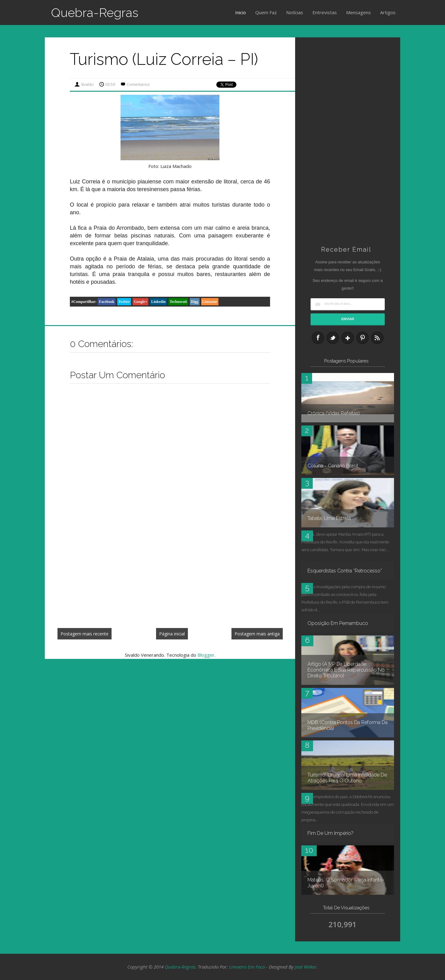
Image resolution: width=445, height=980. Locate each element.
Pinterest (362, 338)
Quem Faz (266, 12)
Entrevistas (325, 12)
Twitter (124, 302)
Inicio (241, 12)
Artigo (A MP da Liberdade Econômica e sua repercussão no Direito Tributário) (346, 670)
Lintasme (210, 302)
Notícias (295, 12)
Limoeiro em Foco (247, 967)
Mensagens (358, 12)
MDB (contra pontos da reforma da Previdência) (348, 725)
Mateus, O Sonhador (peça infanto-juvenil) (346, 883)
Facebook (106, 302)
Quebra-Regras (95, 13)
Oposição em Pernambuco (338, 623)
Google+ (140, 302)
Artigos (388, 12)
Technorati (178, 302)
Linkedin (158, 302)
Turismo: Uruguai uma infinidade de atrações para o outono (347, 778)
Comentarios (138, 84)
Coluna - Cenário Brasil (333, 466)
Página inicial (172, 634)
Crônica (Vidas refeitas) (334, 413)
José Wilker (306, 967)
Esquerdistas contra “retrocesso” (345, 571)
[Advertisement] (170, 577)
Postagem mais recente (85, 634)
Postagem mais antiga (257, 634)
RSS (377, 338)
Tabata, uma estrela (329, 518)
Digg (195, 302)
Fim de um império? (331, 833)
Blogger (206, 655)
